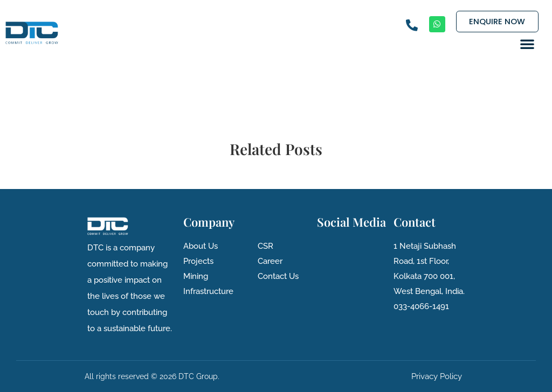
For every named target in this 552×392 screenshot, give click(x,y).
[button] (527, 44)
